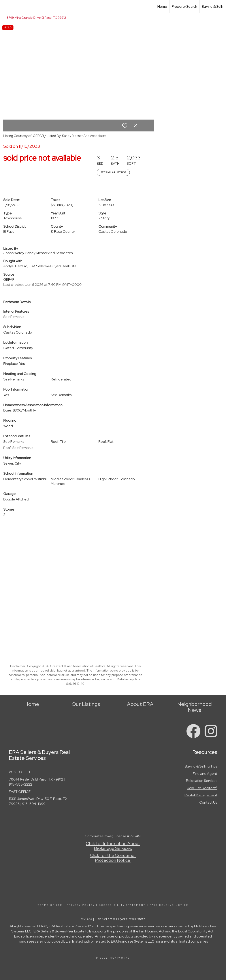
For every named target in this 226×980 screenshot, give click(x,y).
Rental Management (201, 795)
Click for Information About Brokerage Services (113, 846)
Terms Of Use (50, 905)
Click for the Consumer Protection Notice (113, 858)
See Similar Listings (113, 172)
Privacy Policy (81, 905)
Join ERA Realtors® (202, 788)
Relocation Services (202, 781)
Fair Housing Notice (169, 905)
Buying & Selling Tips (201, 766)
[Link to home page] (6, 7)
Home (162, 6)
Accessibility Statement (122, 905)
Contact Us (208, 802)
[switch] (125, 126)
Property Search (184, 6)
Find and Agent (205, 774)
